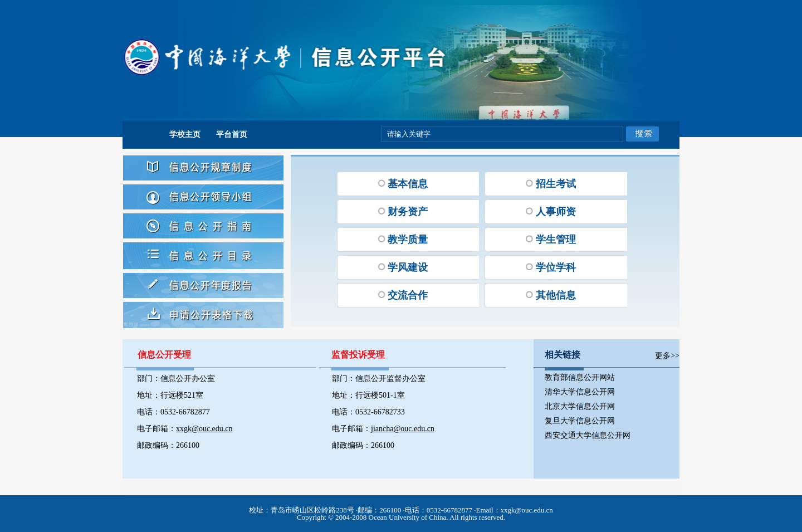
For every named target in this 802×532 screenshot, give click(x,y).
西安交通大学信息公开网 (588, 435)
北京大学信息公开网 (580, 406)
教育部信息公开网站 (580, 377)
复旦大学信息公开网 (580, 421)
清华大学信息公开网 (580, 392)
